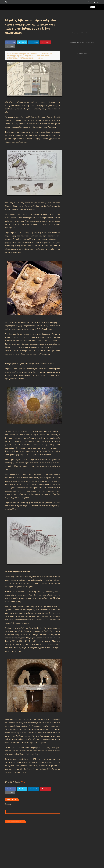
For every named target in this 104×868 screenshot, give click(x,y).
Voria (23, 782)
